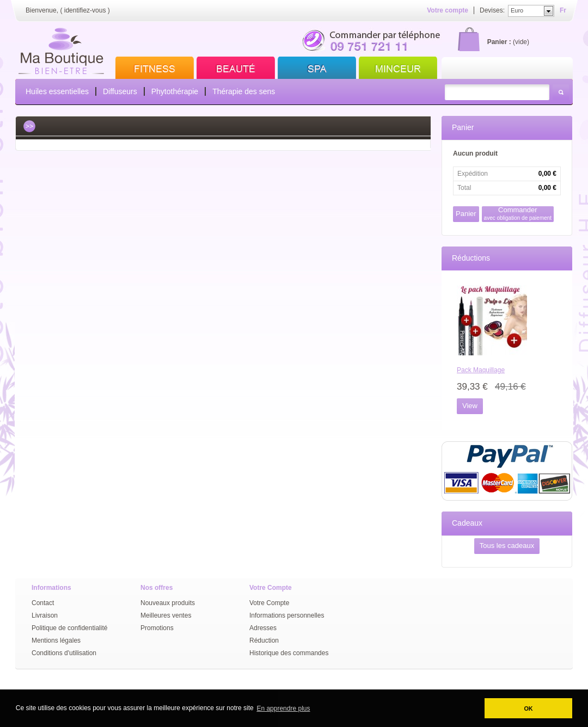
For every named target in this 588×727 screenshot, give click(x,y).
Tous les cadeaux (507, 546)
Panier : (499, 42)
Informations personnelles (287, 615)
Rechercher (561, 92)
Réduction (264, 640)
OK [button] (528, 708)
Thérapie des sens (244, 91)
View (470, 406)
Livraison (45, 615)
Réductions (471, 258)
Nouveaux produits (168, 603)
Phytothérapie (175, 91)
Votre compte (448, 10)
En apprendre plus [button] (283, 708)
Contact (43, 603)
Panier (463, 127)
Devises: (492, 10)
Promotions (157, 628)
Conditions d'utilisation (64, 653)
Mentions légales (56, 640)
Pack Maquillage (481, 370)
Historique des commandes (289, 653)
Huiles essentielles (57, 91)
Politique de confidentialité (69, 628)
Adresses (263, 628)
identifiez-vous (85, 10)
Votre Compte (269, 603)
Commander (518, 214)
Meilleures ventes (166, 615)
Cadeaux (467, 523)
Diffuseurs (120, 91)
